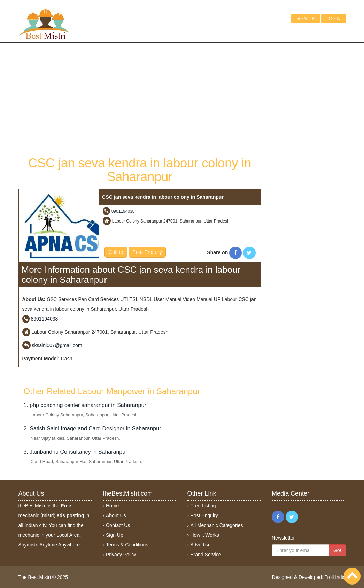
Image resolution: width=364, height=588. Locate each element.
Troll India (335, 577)
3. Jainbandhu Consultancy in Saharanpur (76, 452)
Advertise (201, 545)
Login (334, 18)
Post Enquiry (147, 252)
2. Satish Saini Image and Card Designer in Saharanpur (92, 428)
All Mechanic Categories (217, 525)
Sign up (305, 18)
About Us (116, 515)
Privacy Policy (121, 555)
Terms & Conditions (127, 545)
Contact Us (118, 525)
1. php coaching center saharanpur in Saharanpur (85, 405)
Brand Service (206, 555)
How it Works (205, 535)
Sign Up (115, 535)
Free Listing (203, 506)
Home (112, 506)
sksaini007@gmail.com (57, 345)
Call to (116, 252)
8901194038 (123, 211)
